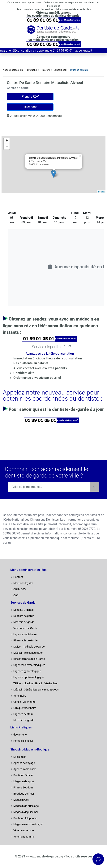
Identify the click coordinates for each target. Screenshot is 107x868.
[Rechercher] (95, 487)
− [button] (7, 147)
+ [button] (7, 141)
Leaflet (101, 192)
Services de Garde (23, 603)
